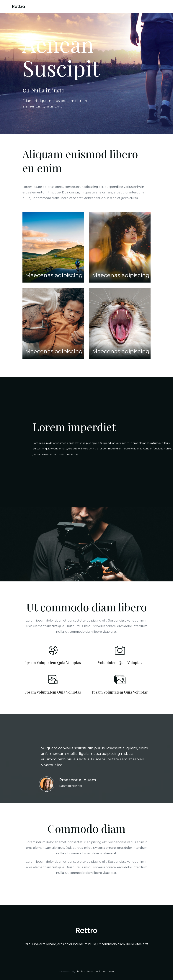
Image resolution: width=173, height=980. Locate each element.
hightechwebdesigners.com (96, 971)
